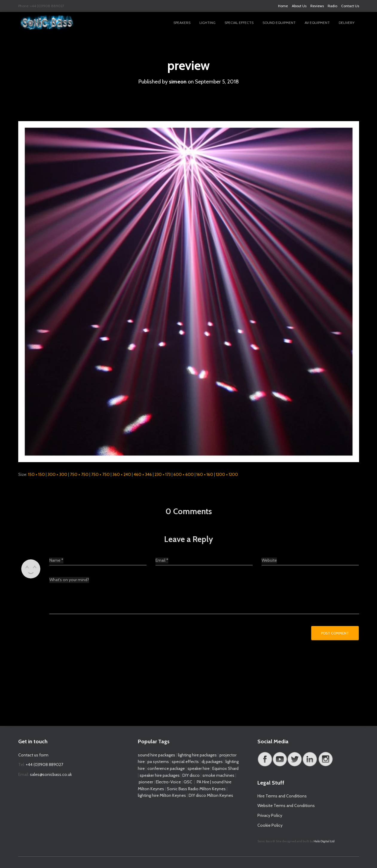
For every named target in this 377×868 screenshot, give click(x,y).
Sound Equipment (279, 23)
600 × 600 (184, 474)
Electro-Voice (168, 782)
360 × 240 (122, 474)
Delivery (347, 23)
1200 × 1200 (227, 474)
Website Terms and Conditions (286, 805)
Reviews (317, 6)
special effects (185, 762)
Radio (332, 6)
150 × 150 (36, 474)
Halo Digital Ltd (324, 841)
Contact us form (33, 755)
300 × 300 (57, 474)
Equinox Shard (225, 768)
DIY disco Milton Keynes (211, 795)
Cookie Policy (270, 825)
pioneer (146, 782)
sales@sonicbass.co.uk (51, 774)
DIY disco (191, 775)
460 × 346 (143, 474)
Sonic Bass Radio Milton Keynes (196, 789)
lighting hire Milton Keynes (162, 795)
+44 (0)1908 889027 (44, 765)
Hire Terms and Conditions (282, 796)
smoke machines (218, 775)
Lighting (207, 23)
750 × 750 (79, 474)
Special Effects (239, 23)
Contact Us (350, 6)
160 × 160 (205, 474)
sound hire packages (157, 755)
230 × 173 (163, 474)
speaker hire (199, 768)
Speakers (182, 23)
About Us (299, 6)
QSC (188, 782)
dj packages (212, 762)
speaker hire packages (160, 775)
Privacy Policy (270, 815)
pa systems (158, 762)
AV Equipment (317, 23)
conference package (166, 768)
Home (283, 6)
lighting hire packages (197, 755)
